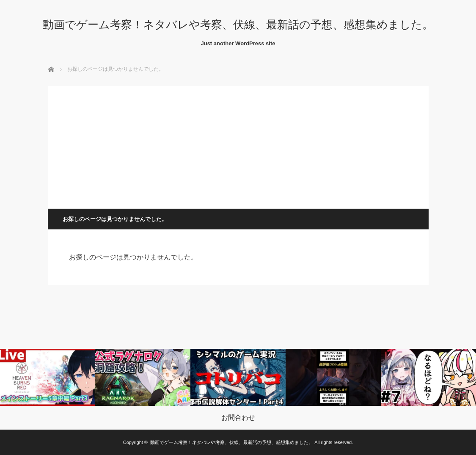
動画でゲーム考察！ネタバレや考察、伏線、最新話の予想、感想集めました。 (238, 25)
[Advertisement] (238, 145)
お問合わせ (238, 418)
